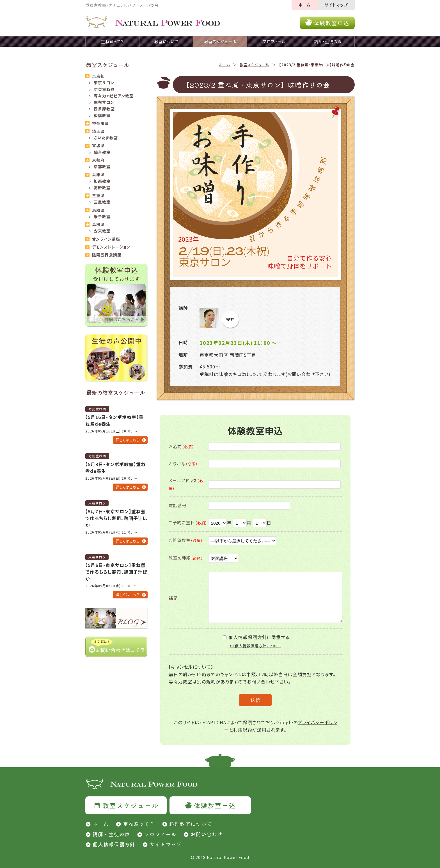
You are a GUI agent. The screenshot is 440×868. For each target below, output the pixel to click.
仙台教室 (102, 152)
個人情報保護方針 (114, 844)
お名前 (181, 446)
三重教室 (102, 202)
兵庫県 (98, 174)
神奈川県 (100, 123)
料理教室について (191, 824)
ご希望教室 (186, 540)
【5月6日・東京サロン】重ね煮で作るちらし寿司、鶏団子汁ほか (116, 572)
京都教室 (102, 167)
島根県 (98, 224)
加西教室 (102, 181)
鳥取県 (98, 210)
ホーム (305, 5)
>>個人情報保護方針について (255, 646)
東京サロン (104, 83)
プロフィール (160, 834)
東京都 (98, 76)
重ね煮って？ (139, 824)
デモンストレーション (111, 247)
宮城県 (98, 145)
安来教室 (102, 231)
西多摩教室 (104, 109)
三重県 (98, 195)
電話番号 (178, 505)
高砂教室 (102, 188)
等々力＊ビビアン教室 (114, 96)
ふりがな (183, 463)
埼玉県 (98, 131)
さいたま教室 (106, 138)
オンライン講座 (106, 239)
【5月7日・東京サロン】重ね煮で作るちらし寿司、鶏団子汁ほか (116, 518)
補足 (173, 598)
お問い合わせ (207, 834)
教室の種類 (186, 558)
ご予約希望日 (188, 522)
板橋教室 (102, 115)
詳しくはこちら (128, 440)
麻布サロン (104, 102)
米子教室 (102, 217)
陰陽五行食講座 (107, 255)
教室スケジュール (255, 65)
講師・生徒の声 (111, 834)
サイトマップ (336, 5)
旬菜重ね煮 (104, 89)
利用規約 (243, 730)
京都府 (98, 160)
